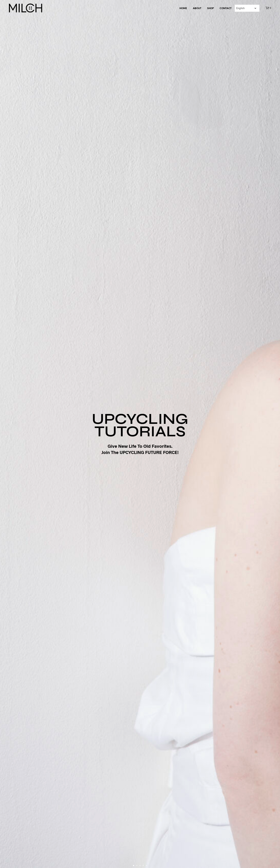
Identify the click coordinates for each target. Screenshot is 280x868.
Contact (226, 8)
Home (183, 8)
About (197, 8)
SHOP (210, 8)
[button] (268, 8)
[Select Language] (247, 8)
